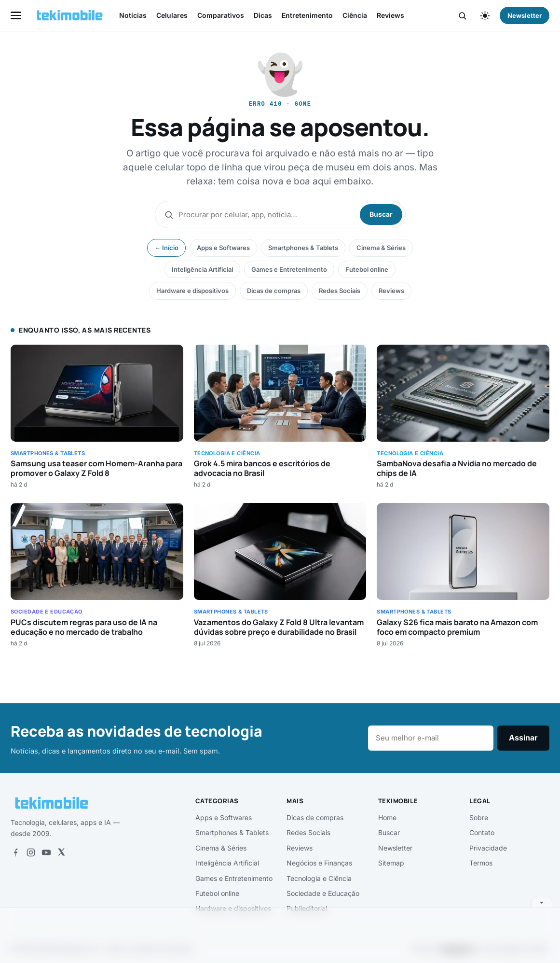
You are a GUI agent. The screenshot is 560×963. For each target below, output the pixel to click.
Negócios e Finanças (319, 863)
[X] (61, 852)
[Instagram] (31, 852)
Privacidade (488, 848)
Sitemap (391, 863)
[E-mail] (431, 738)
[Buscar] (462, 16)
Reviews (390, 15)
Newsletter (525, 15)
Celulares (172, 15)
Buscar (381, 214)
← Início (166, 248)
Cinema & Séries (381, 248)
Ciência (355, 15)
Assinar (523, 738)
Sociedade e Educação (323, 893)
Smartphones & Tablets (303, 248)
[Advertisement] (280, 934)
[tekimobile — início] (70, 15)
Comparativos (221, 15)
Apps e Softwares (223, 248)
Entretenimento (307, 15)
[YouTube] (46, 852)
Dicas (263, 15)
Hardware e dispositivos (192, 291)
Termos (481, 863)
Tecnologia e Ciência (319, 878)
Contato (482, 832)
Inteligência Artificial (202, 269)
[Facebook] (15, 852)
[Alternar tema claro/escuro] (485, 15)
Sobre (479, 817)
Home (387, 817)
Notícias (133, 15)
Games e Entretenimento (289, 269)
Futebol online (367, 269)
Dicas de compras (274, 291)
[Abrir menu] (16, 15)
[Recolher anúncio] (542, 902)
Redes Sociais (340, 291)
